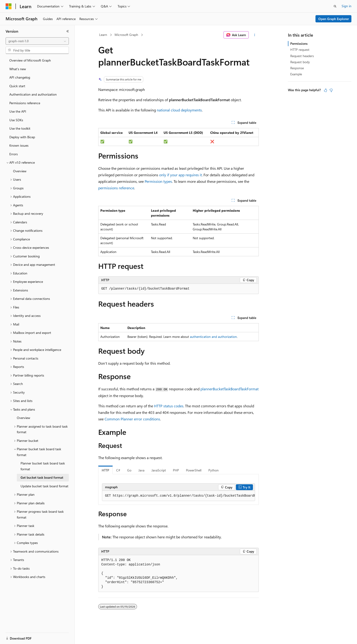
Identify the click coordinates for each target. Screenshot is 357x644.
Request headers (302, 56)
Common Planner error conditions (132, 419)
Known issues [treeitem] (19, 145)
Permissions (299, 43)
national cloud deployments (179, 110)
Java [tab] (141, 470)
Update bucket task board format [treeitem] (44, 486)
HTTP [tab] (105, 470)
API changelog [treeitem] (20, 77)
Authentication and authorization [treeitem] (33, 94)
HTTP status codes (169, 406)
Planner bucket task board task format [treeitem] (43, 466)
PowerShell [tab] (194, 470)
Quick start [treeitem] (17, 86)
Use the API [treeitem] (18, 111)
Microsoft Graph (126, 35)
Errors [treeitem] (14, 154)
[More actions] (255, 35)
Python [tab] (213, 470)
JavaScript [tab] (159, 470)
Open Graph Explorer (334, 19)
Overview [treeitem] (20, 171)
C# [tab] (118, 470)
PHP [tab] (176, 470)
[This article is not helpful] (331, 90)
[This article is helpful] (325, 90)
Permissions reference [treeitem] (25, 103)
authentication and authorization (213, 337)
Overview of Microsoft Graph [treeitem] (30, 60)
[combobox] (37, 41)
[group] (178, 496)
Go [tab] (129, 470)
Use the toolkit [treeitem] (20, 128)
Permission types (158, 181)
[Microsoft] (9, 6)
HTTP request (300, 50)
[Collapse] (68, 31)
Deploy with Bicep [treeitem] (22, 137)
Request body (300, 62)
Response (297, 68)
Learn (103, 35)
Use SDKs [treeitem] (16, 120)
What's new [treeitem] (18, 69)
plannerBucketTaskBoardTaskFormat (229, 389)
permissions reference (116, 188)
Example (296, 74)
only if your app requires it (180, 175)
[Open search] (335, 6)
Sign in (346, 6)
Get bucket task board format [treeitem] (42, 477)
